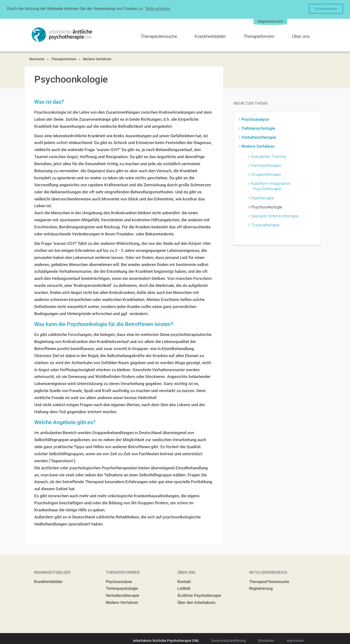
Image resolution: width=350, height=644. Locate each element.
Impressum (295, 640)
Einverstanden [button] (326, 9)
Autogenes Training (270, 156)
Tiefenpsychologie (259, 128)
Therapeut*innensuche (269, 581)
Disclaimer (266, 640)
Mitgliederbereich (270, 21)
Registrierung (261, 588)
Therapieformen (259, 36)
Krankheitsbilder (210, 36)
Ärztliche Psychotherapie (199, 595)
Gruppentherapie (267, 174)
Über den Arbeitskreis (196, 602)
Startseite (37, 59)
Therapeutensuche (159, 36)
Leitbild (184, 588)
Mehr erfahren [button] (158, 9)
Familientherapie (267, 165)
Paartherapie (264, 197)
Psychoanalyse (256, 119)
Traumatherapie (266, 224)
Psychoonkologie (268, 206)
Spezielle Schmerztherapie (276, 215)
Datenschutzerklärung (229, 640)
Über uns (301, 36)
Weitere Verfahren (97, 59)
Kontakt (184, 581)
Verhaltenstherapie (260, 137)
